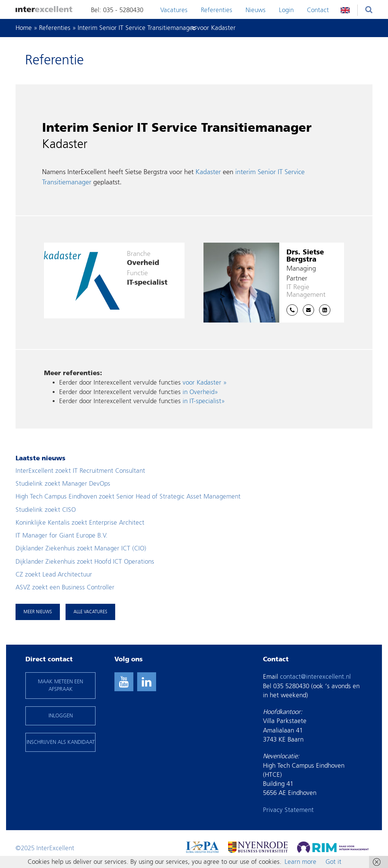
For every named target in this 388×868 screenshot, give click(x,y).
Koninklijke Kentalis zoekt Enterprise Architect (80, 523)
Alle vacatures (90, 612)
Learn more (300, 862)
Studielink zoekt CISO (46, 510)
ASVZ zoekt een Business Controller (65, 587)
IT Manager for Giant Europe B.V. (62, 535)
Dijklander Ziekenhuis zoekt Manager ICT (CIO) (81, 548)
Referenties (217, 10)
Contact (318, 10)
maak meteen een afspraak (60, 685)
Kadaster (208, 172)
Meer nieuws (38, 612)
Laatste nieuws (41, 459)
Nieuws (256, 10)
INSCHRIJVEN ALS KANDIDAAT (61, 742)
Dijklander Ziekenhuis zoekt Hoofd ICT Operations (85, 562)
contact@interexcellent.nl (315, 677)
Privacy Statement (288, 810)
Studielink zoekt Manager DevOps (63, 484)
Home (24, 28)
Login (286, 10)
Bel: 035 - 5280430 (117, 10)
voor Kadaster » (205, 383)
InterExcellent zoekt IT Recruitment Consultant (80, 471)
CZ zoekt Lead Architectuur (54, 574)
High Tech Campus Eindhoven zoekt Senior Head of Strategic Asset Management (128, 496)
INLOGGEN (61, 716)
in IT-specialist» (204, 401)
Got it (333, 862)
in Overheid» (200, 392)
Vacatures (174, 10)
